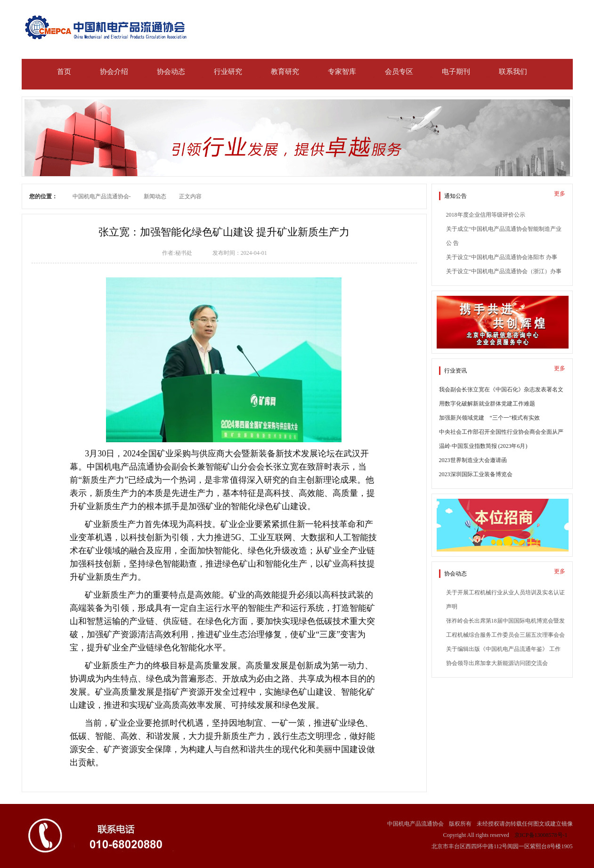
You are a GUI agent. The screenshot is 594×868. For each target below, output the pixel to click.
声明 (452, 607)
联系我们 (513, 72)
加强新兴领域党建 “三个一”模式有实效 (490, 418)
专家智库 (342, 72)
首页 (64, 72)
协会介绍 (114, 72)
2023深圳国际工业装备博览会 (476, 474)
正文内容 (190, 196)
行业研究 (228, 72)
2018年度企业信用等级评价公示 (486, 215)
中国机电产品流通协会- (102, 196)
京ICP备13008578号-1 (541, 835)
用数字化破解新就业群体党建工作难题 (487, 404)
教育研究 (285, 72)
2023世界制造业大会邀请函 (473, 460)
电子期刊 (456, 72)
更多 (560, 194)
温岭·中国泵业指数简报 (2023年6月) (483, 446)
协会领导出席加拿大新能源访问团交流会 (497, 663)
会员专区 (399, 72)
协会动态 (171, 72)
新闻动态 (155, 196)
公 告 (452, 243)
